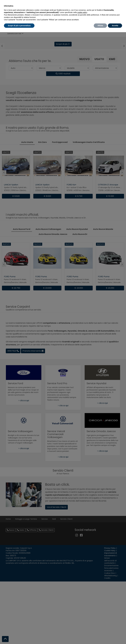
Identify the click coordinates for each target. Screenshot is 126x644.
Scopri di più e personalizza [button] (19, 26)
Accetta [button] (115, 26)
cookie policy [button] (82, 12)
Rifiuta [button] (100, 26)
